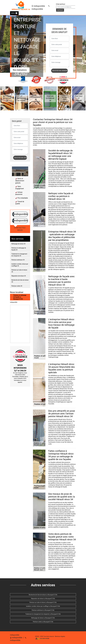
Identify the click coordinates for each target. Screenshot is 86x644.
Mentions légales (60, 636)
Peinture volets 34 (17, 286)
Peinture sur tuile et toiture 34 (19, 271)
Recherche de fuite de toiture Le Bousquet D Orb (43, 595)
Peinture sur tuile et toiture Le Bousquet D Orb (43, 602)
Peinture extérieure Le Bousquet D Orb (43, 610)
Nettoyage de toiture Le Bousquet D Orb (43, 618)
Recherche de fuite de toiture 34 (20, 281)
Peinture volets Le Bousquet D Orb (43, 622)
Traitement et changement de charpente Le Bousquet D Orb (43, 614)
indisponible (38, 6)
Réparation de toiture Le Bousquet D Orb (43, 599)
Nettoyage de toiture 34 (18, 244)
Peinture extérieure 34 (18, 260)
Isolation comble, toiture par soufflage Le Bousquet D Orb (43, 606)
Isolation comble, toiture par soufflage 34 (20, 265)
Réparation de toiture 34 (19, 276)
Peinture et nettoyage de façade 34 (19, 249)
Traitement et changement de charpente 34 (19, 255)
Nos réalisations (20, 70)
